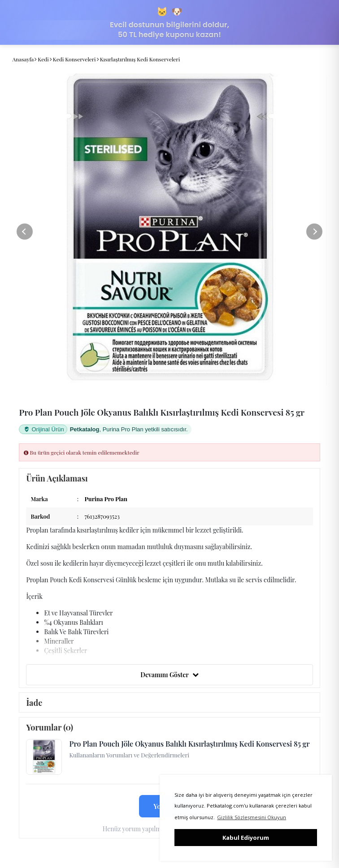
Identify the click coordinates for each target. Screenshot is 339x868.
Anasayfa (23, 59)
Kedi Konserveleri (74, 59)
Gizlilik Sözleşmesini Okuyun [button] (252, 817)
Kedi (43, 59)
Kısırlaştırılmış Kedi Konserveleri (140, 59)
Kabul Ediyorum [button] (246, 838)
